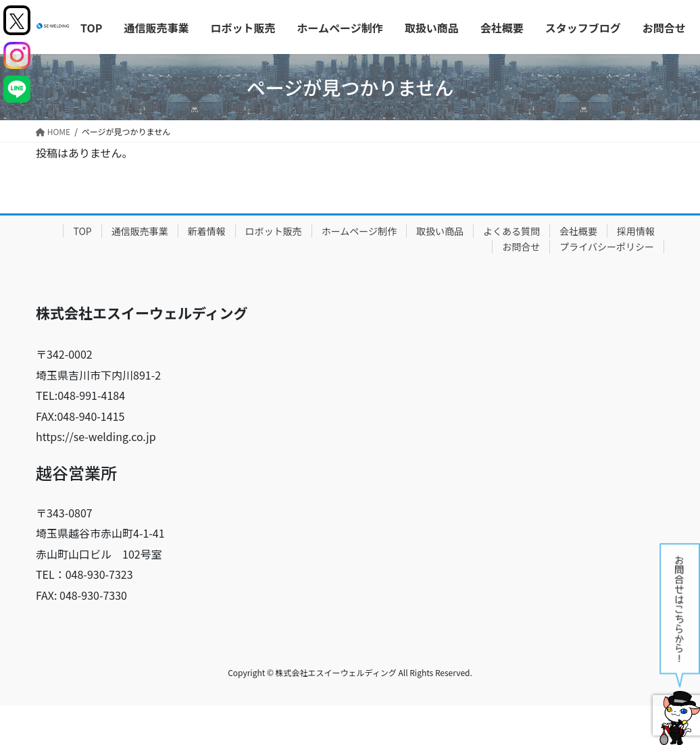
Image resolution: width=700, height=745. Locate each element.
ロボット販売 (274, 231)
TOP (82, 231)
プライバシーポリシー (607, 247)
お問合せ (521, 247)
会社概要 (578, 231)
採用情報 (636, 231)
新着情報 (207, 231)
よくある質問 (511, 231)
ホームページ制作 (359, 231)
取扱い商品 (440, 231)
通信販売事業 (140, 231)
